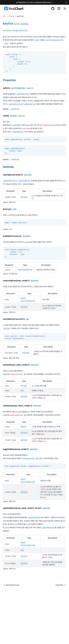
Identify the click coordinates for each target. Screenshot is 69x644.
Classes (11, 16)
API (4, 16)
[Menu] (65, 9)
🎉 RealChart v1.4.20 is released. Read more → (35, 2)
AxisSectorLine (11, 585)
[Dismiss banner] (66, 2)
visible (14, 125)
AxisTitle (61, 585)
